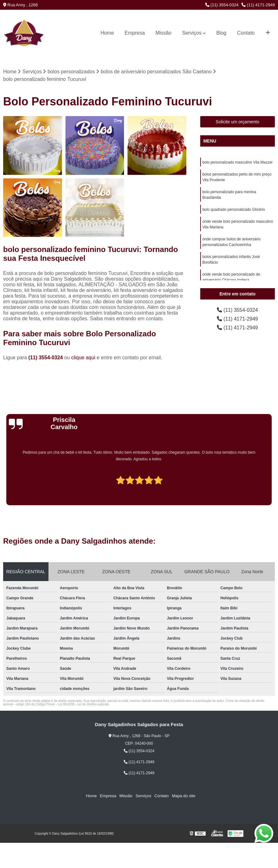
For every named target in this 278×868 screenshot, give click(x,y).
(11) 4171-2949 (258, 5)
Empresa (135, 33)
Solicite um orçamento (238, 122)
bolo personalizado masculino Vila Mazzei (238, 162)
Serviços (192, 33)
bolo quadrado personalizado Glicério (234, 210)
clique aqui (83, 358)
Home (107, 33)
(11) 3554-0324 (222, 5)
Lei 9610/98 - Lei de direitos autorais (83, 704)
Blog (221, 33)
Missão (164, 33)
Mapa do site (184, 796)
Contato (246, 33)
